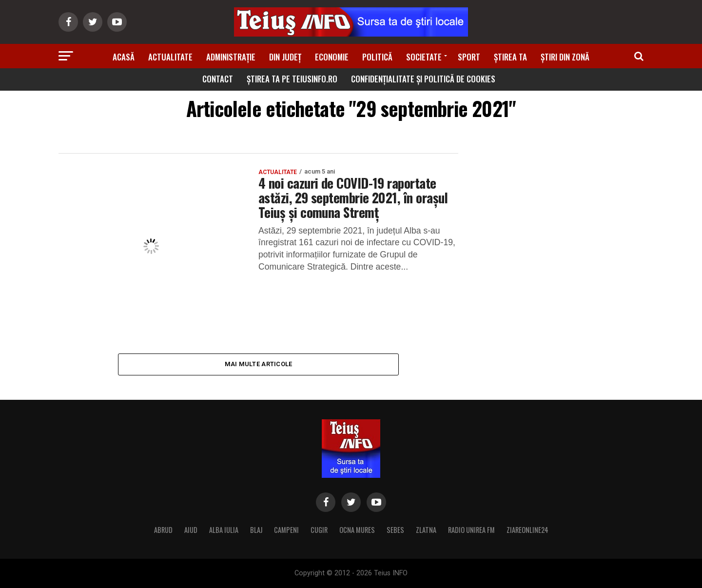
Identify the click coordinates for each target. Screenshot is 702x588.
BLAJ (256, 530)
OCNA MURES (357, 530)
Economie (332, 57)
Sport (469, 57)
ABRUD (163, 530)
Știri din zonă (565, 57)
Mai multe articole (259, 364)
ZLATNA (426, 530)
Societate (424, 57)
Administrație (231, 57)
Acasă (124, 57)
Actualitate (170, 57)
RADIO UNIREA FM (471, 530)
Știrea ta (510, 57)
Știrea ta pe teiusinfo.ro (292, 79)
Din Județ (285, 57)
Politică (377, 57)
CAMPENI (286, 530)
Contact (218, 79)
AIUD (191, 530)
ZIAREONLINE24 (527, 530)
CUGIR (319, 530)
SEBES (395, 530)
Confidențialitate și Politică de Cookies (423, 79)
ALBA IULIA (224, 530)
